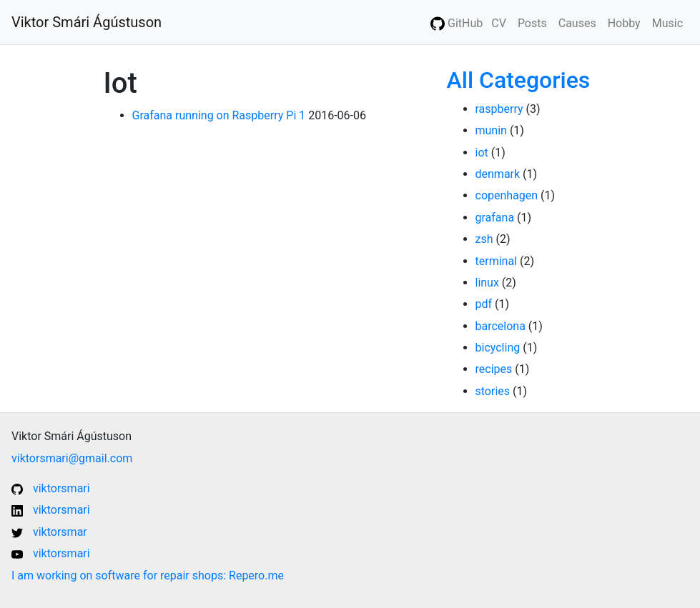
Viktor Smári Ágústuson (87, 22)
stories (493, 391)
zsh (484, 239)
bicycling (498, 348)
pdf (484, 304)
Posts (532, 23)
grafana (495, 218)
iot (482, 153)
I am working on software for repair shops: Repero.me (148, 575)
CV (499, 23)
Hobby (624, 23)
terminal (497, 261)
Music (667, 23)
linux (487, 283)
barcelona (501, 326)
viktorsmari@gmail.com (72, 458)
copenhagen (507, 195)
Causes (577, 23)
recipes (494, 369)
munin (491, 130)
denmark (498, 174)
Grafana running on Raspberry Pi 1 (219, 115)
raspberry (499, 109)
